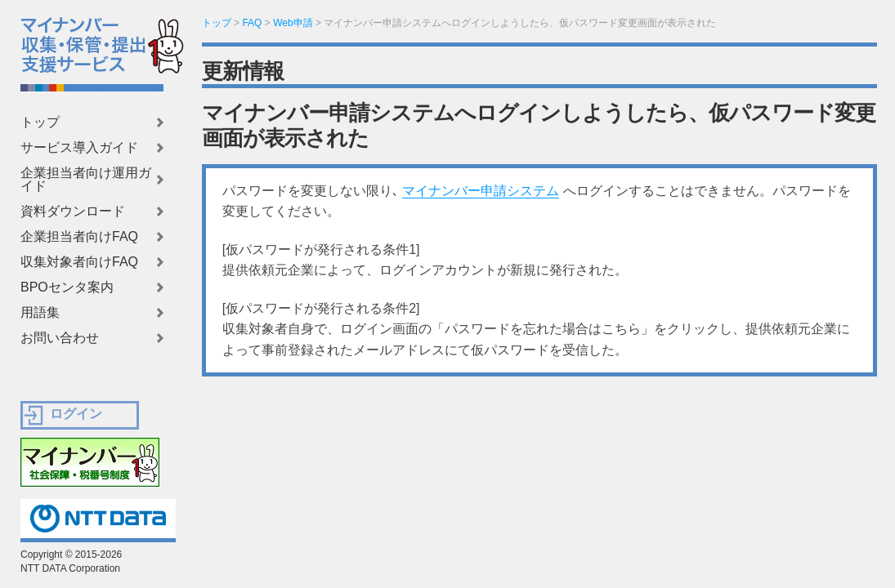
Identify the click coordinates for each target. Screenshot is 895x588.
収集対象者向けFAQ (79, 262)
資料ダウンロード (73, 212)
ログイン (76, 414)
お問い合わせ (60, 338)
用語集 (40, 313)
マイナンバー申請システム (481, 191)
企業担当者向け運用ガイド (86, 180)
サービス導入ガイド (79, 148)
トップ (40, 122)
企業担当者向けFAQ (79, 237)
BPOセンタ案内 (67, 287)
